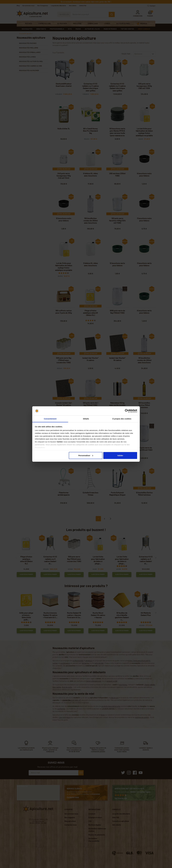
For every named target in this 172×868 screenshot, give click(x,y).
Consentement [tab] (50, 419)
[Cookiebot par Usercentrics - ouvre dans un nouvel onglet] (127, 411)
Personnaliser (86, 455)
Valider (120, 455)
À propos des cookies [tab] (122, 419)
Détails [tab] (86, 419)
